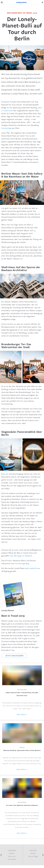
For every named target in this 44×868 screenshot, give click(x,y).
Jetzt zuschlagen (14, 656)
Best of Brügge (33, 856)
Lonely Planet (21, 2)
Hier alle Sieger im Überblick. (21, 556)
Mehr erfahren (21, 714)
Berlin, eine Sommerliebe (12, 858)
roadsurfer (33, 568)
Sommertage (7, 128)
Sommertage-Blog (22, 563)
